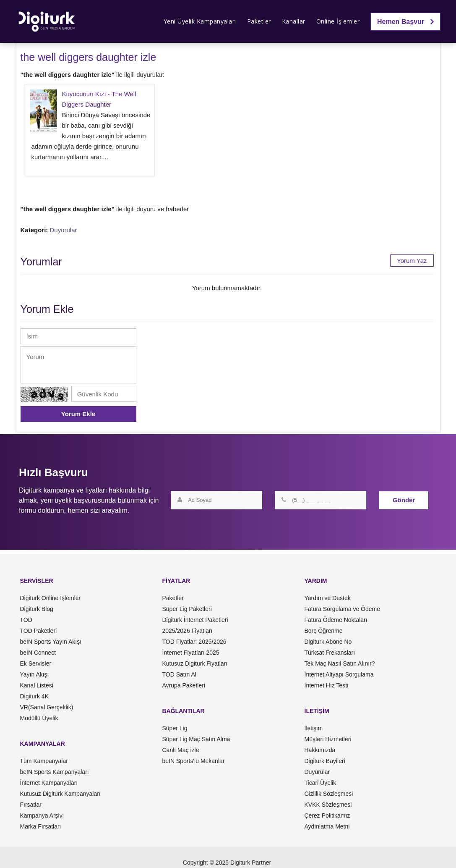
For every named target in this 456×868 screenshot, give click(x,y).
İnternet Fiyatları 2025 (191, 653)
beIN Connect (38, 653)
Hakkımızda (320, 750)
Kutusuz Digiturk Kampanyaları (60, 794)
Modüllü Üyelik (39, 718)
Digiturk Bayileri (325, 761)
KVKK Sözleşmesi (328, 805)
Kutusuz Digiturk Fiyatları (195, 663)
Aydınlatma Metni (327, 826)
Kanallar (294, 21)
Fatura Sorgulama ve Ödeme (343, 609)
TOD (26, 620)
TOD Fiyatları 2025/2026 (194, 642)
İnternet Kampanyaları (49, 783)
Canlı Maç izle (181, 750)
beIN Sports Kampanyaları (55, 772)
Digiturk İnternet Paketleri (195, 620)
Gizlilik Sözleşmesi (329, 794)
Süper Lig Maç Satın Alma (196, 739)
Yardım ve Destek (328, 598)
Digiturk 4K (34, 696)
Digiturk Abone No (328, 642)
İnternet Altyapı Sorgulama (339, 674)
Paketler (259, 21)
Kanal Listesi (37, 685)
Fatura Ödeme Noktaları (336, 620)
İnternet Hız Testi (327, 685)
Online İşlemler (338, 21)
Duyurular (64, 230)
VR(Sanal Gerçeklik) (47, 707)
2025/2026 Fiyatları (188, 631)
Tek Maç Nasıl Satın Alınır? (340, 663)
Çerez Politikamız (327, 816)
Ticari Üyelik (321, 783)
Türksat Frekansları (330, 653)
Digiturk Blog (37, 609)
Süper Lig (175, 728)
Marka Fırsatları (41, 826)
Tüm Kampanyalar (44, 761)
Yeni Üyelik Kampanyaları (200, 21)
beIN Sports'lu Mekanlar (194, 761)
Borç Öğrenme (324, 631)
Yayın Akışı (35, 674)
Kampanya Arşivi (42, 816)
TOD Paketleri (39, 631)
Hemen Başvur (405, 22)
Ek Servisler (36, 663)
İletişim (314, 728)
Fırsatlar (31, 805)
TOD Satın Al (179, 674)
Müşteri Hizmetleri (328, 739)
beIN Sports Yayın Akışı (51, 642)
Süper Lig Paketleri (187, 609)
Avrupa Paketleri (184, 685)
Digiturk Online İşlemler (51, 598)
